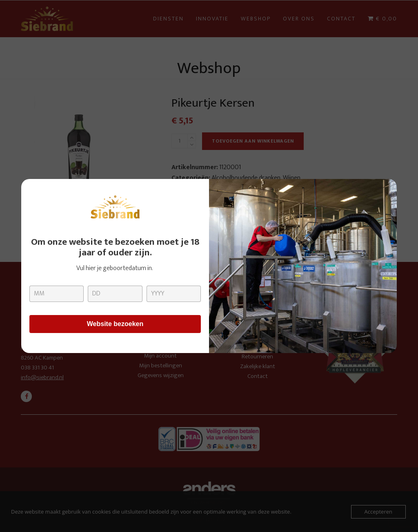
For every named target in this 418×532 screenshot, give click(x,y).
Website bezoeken (115, 324)
